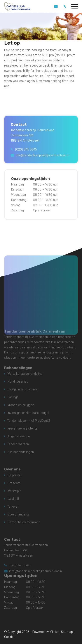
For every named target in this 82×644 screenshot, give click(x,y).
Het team (14, 483)
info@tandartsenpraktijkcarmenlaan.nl (42, 155)
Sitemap (67, 632)
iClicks (54, 632)
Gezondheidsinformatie (24, 522)
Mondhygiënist (17, 382)
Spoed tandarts (18, 514)
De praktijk (15, 475)
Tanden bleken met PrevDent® (29, 421)
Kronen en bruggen (21, 405)
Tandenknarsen (18, 444)
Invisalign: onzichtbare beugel (28, 413)
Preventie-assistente (22, 429)
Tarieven (13, 507)
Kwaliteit (13, 499)
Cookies (10, 637)
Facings (13, 397)
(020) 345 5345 (26, 150)
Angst (12, 436)
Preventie (23, 436)
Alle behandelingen (21, 452)
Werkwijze (14, 491)
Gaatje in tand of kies (22, 389)
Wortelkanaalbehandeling (25, 374)
